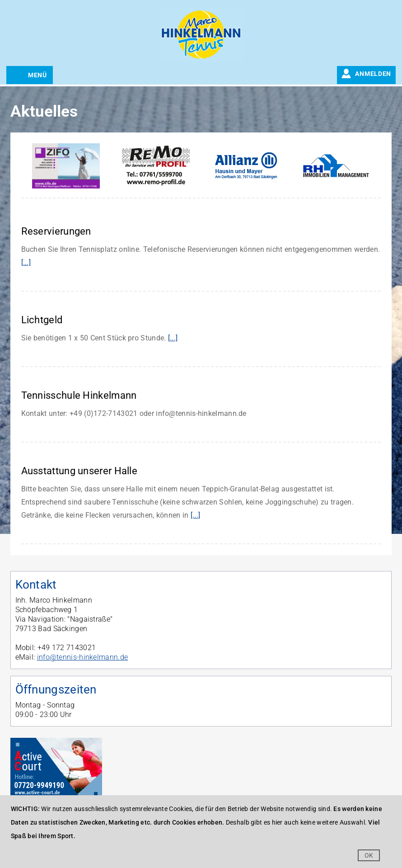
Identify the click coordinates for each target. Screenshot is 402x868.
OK (369, 855)
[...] (26, 262)
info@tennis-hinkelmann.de (83, 657)
